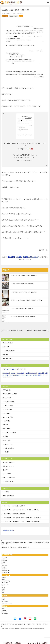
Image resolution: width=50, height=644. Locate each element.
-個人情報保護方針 (5, 601)
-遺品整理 (3, 579)
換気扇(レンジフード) (31, 373)
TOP (25, 543)
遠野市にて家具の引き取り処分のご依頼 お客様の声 (23, 317)
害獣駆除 (6, 425)
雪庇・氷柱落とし (10, 448)
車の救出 (7, 452)
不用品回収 (6, 347)
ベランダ (12, 375)
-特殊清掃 (3, 586)
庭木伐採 (6, 436)
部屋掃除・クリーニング (30, 257)
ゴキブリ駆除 (7, 421)
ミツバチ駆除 (8, 409)
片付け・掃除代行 (8, 343)
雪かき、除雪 (7, 440)
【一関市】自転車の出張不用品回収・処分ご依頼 (22, 284)
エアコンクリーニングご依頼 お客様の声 (14, 506)
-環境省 (3, 609)
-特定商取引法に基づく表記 (7, 603)
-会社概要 (3, 598)
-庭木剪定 (3, 591)
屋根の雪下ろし (9, 444)
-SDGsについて (5, 610)
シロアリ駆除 (7, 413)
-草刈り (3, 593)
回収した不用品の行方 (9, 478)
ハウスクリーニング (10, 369)
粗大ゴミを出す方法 (8, 496)
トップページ (4, 557)
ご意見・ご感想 (5, 566)
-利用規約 (3, 600)
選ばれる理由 (4, 561)
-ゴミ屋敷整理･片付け (6, 581)
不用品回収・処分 (13, 16)
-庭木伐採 (3, 589)
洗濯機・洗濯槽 (37, 375)
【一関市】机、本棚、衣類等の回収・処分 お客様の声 (23, 276)
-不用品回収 (4, 578)
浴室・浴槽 (41, 373)
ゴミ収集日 (6, 492)
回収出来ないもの (10, 482)
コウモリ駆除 (7, 429)
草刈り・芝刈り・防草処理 (10, 394)
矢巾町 (21, 16)
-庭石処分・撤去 (5, 583)
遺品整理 (6, 354)
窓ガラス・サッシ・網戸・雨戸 (24, 375)
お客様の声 (5, 16)
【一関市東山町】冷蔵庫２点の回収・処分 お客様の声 (23, 292)
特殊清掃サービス (8, 358)
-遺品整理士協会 (5, 614)
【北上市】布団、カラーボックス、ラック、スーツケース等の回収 (21, 510)
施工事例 (3, 564)
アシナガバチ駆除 (10, 402)
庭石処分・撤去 (7, 390)
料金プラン (6, 470)
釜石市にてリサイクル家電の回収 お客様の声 (13, 331)
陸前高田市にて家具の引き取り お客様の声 (37, 331)
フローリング (6, 373)
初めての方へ (4, 559)
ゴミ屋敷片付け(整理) (9, 351)
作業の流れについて (8, 466)
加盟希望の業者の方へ (8, 531)
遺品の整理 (11, 257)
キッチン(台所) (20, 373)
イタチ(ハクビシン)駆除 (9, 433)
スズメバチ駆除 (9, 405)
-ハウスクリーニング (6, 584)
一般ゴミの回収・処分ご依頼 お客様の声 (14, 514)
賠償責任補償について (6, 570)
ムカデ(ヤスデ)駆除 (8, 417)
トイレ (7, 375)
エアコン (13, 373)
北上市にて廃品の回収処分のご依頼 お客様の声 (22, 308)
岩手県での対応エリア (9, 462)
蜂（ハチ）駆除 (7, 398)
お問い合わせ (4, 569)
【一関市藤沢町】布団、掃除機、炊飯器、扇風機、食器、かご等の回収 (22, 518)
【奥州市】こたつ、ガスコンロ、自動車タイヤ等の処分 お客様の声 (27, 300)
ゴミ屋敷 (19, 257)
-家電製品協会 (4, 612)
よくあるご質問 (7, 474)
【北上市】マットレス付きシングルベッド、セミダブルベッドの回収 (21, 521)
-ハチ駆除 (3, 588)
